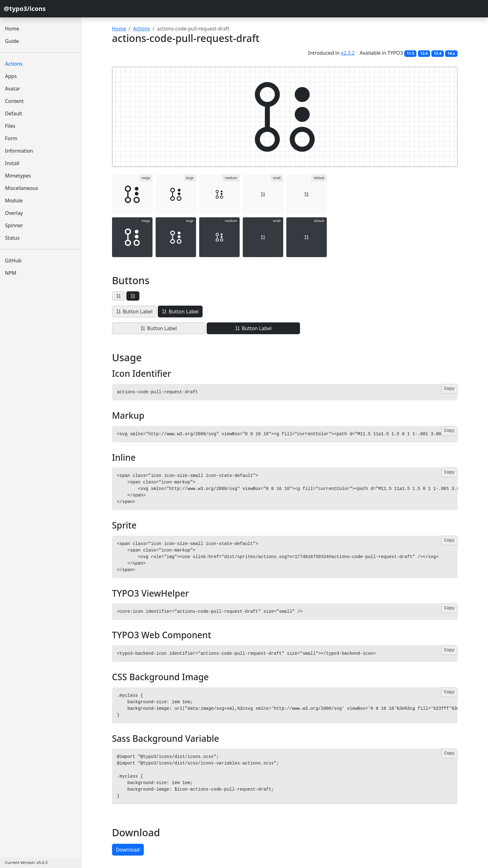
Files (10, 126)
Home (12, 29)
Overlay (14, 213)
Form (11, 138)
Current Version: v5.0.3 (26, 862)
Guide (12, 41)
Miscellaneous (21, 188)
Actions (14, 64)
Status (12, 238)
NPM (11, 273)
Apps (11, 76)
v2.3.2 (348, 53)
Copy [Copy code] (449, 389)
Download (128, 850)
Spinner (14, 225)
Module (14, 201)
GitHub (13, 261)
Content (14, 101)
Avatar (13, 89)
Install (12, 163)
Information (19, 151)
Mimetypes (18, 176)
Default (14, 113)
